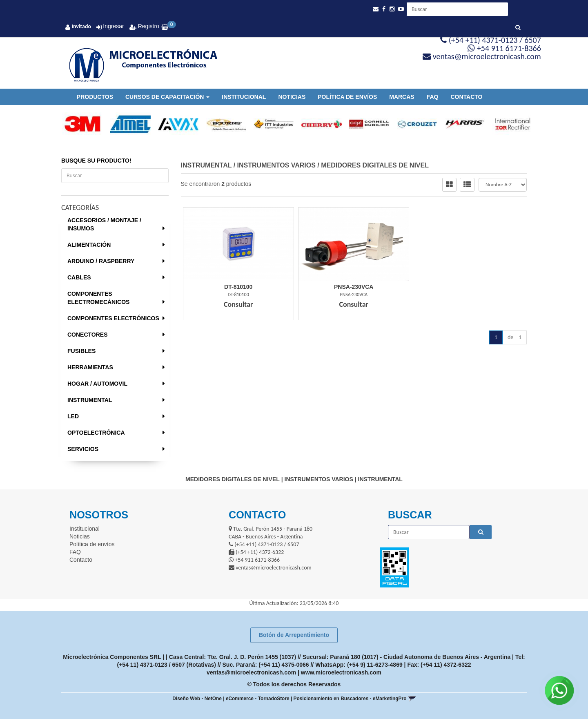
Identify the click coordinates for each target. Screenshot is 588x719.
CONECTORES (88, 335)
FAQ (433, 97)
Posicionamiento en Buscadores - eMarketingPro (350, 699)
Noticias (292, 97)
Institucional (244, 97)
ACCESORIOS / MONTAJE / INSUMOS (104, 224)
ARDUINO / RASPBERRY (101, 261)
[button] (376, 9)
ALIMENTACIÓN (89, 245)
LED (73, 416)
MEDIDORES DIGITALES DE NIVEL (375, 165)
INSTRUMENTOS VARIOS (276, 165)
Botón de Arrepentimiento (294, 635)
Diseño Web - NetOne (197, 699)
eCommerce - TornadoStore (258, 699)
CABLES (79, 277)
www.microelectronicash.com (341, 672)
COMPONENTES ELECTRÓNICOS (113, 318)
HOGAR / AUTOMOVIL (97, 384)
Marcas (402, 97)
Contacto (466, 97)
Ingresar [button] (113, 26)
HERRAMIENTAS (90, 367)
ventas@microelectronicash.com (251, 672)
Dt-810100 (238, 287)
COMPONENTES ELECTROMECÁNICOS (98, 298)
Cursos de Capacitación (167, 97)
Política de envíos (347, 97)
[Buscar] (518, 28)
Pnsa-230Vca (354, 287)
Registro (148, 26)
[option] (79, 124)
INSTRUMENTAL (90, 400)
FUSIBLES (81, 351)
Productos (95, 97)
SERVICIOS (83, 449)
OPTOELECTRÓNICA (96, 433)
